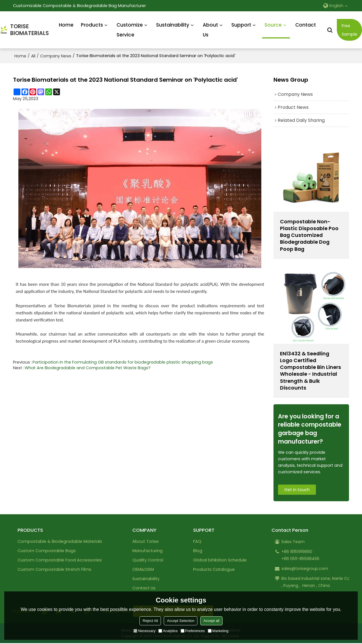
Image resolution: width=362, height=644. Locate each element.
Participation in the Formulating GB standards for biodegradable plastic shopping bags (123, 362)
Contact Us (144, 589)
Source (276, 30)
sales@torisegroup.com (305, 569)
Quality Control (148, 561)
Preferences (193, 631)
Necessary (144, 631)
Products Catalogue (214, 570)
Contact (306, 25)
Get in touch (297, 490)
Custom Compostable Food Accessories (60, 561)
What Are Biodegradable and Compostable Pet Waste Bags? (88, 368)
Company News (56, 56)
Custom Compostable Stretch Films (54, 570)
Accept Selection (181, 621)
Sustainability (173, 25)
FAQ (197, 542)
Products (92, 25)
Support (241, 25)
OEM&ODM (143, 570)
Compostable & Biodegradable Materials (60, 542)
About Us (210, 30)
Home (66, 25)
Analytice (168, 631)
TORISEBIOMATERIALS (30, 30)
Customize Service (130, 30)
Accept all (211, 621)
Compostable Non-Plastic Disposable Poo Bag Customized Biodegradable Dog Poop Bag (310, 235)
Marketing (218, 631)
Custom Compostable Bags (47, 551)
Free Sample (349, 30)
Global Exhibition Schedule (220, 561)
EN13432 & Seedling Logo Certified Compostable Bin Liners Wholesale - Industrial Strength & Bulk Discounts (311, 371)
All (33, 56)
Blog (198, 551)
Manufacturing (147, 551)
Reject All (150, 621)
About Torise (146, 542)
